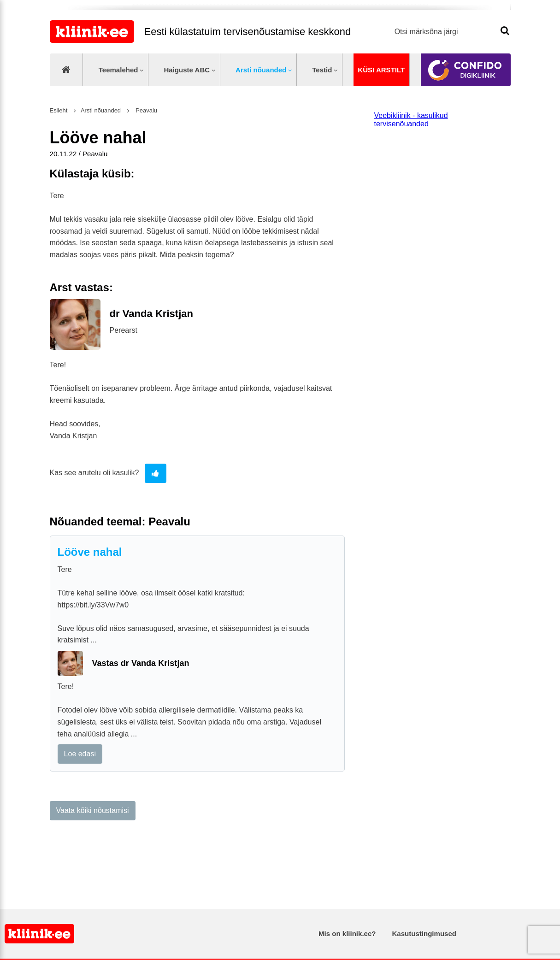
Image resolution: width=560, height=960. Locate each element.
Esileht (59, 110)
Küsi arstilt (381, 70)
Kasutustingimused (424, 933)
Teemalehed (118, 70)
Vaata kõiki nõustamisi (93, 810)
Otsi (505, 31)
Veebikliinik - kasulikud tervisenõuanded (411, 120)
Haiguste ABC (187, 70)
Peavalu (146, 110)
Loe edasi (80, 754)
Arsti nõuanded (261, 70)
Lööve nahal (90, 552)
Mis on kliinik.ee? (347, 933)
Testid (322, 70)
